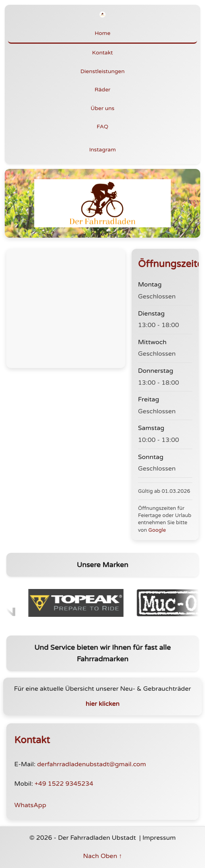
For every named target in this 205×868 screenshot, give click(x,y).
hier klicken (103, 704)
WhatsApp (30, 805)
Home (103, 33)
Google (157, 530)
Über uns (103, 108)
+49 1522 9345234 (64, 784)
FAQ (102, 127)
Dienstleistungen (103, 71)
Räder (103, 90)
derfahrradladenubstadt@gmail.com (91, 764)
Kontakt (102, 53)
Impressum (159, 838)
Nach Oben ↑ (102, 856)
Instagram (102, 150)
